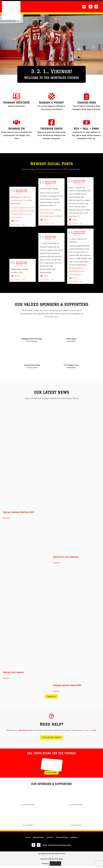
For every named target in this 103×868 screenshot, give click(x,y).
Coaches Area (87, 102)
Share (24, 226)
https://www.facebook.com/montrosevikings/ (52, 172)
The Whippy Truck (71, 367)
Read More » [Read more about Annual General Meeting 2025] (7, 520)
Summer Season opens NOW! (67, 687)
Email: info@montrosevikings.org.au (57, 847)
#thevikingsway (75, 276)
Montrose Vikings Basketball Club (22, 193)
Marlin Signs (71, 341)
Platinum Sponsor (28, 806)
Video (73, 222)
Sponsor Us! (16, 128)
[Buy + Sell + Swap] (87, 122)
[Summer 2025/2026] (16, 96)
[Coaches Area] (87, 96)
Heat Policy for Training (66, 559)
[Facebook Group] (51, 122)
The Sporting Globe (32, 367)
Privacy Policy (62, 839)
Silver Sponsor (76, 827)
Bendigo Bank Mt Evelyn (32, 341)
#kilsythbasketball (76, 270)
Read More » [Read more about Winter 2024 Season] (7, 680)
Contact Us (87, 732)
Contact (50, 839)
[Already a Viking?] (51, 96)
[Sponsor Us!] (16, 122)
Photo (15, 223)
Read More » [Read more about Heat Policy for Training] (57, 564)
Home (28, 839)
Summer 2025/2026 (17, 102)
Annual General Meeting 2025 (19, 514)
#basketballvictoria (76, 273)
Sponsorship (38, 839)
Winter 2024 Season (13, 674)
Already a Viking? (51, 102)
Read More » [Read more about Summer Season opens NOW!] (57, 693)
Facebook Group (51, 128)
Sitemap (74, 839)
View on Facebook (16, 226)
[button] (84, 7)
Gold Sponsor (28, 827)
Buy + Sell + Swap (87, 128)
